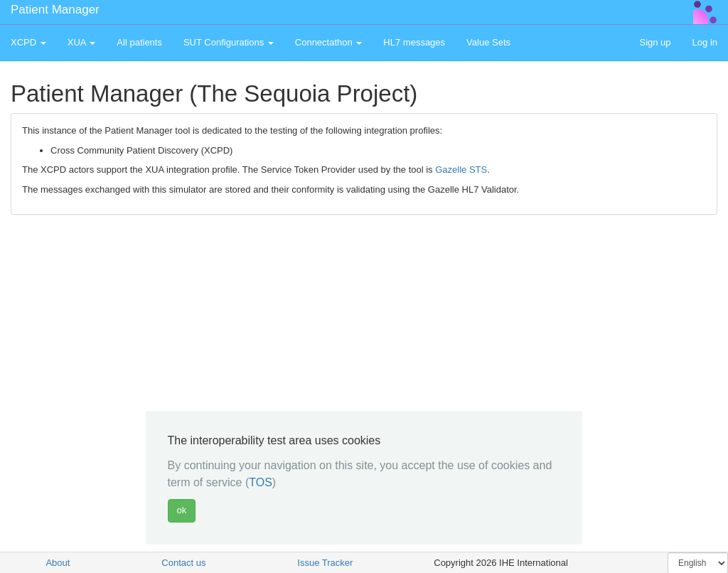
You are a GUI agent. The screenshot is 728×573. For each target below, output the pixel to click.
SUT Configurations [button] (229, 42)
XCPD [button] (28, 42)
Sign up (655, 42)
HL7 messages (414, 42)
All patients (139, 42)
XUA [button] (82, 42)
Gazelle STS (461, 170)
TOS (261, 482)
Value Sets (488, 42)
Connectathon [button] (329, 42)
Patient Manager (55, 10)
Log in (705, 42)
